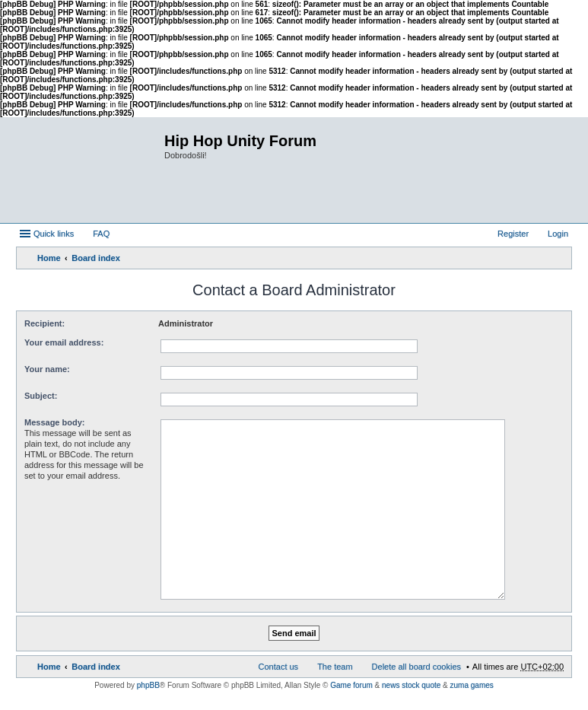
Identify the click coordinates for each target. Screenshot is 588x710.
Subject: (41, 396)
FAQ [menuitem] (101, 234)
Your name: (47, 369)
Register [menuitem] (513, 234)
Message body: (54, 422)
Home (49, 258)
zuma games (472, 685)
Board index (96, 258)
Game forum (351, 685)
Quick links (54, 234)
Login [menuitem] (558, 234)
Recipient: (44, 323)
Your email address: (64, 342)
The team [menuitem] (335, 667)
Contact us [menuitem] (279, 667)
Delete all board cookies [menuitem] (416, 667)
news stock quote (411, 685)
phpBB (148, 685)
